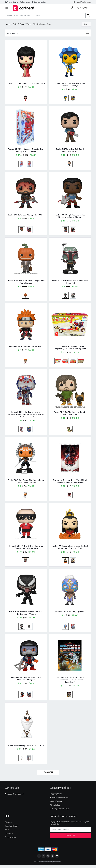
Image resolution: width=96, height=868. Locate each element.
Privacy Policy (55, 808)
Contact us (9, 836)
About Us (8, 825)
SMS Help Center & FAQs (59, 812)
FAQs (7, 832)
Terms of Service (56, 804)
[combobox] (86, 24)
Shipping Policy (56, 797)
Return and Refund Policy (59, 800)
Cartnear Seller (10, 840)
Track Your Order (11, 829)
